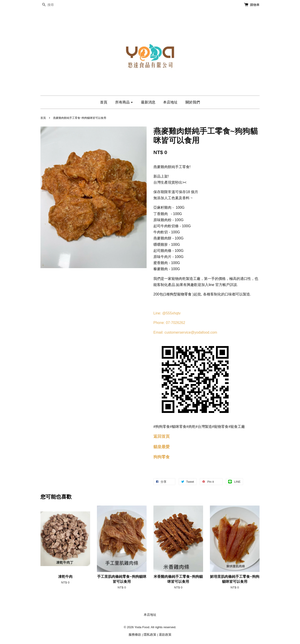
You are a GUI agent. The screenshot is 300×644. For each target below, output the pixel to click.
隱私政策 (150, 635)
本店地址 (170, 102)
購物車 (255, 5)
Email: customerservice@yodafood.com (185, 332)
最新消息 (148, 102)
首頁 (104, 102)
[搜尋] (54, 5)
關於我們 (193, 102)
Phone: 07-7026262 (169, 323)
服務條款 (135, 635)
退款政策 (165, 635)
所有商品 (124, 102)
